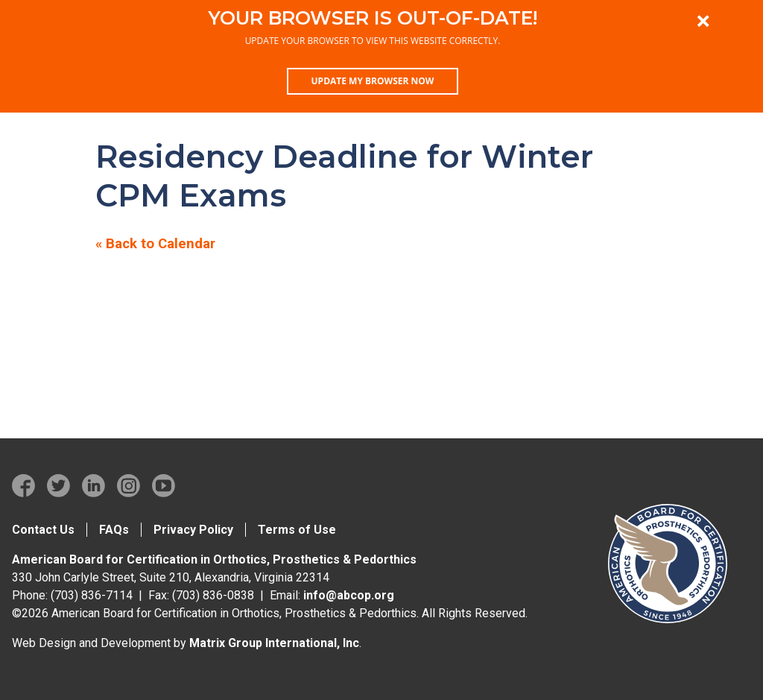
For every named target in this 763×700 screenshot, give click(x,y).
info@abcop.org (349, 595)
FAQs (114, 530)
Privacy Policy (193, 530)
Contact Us (43, 530)
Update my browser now (373, 81)
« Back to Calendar (155, 244)
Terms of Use (297, 530)
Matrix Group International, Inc (274, 643)
